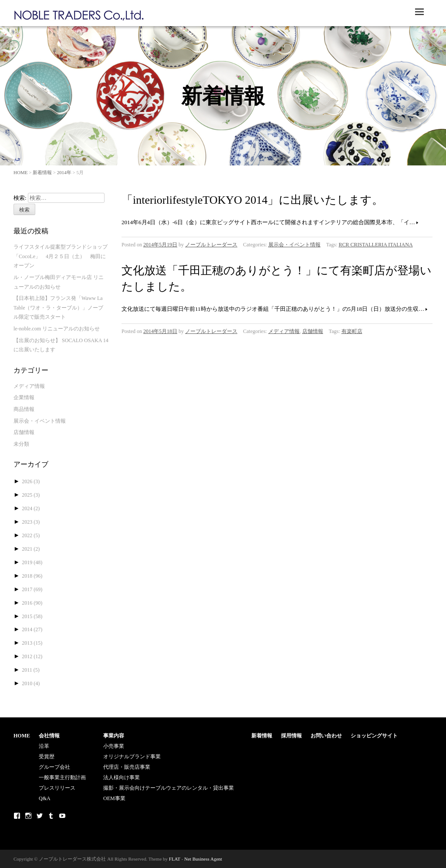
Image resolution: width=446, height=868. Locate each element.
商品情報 (24, 409)
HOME (20, 172)
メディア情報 (284, 331)
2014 (32, 629)
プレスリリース (57, 788)
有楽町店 (352, 331)
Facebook (17, 816)
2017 (32, 589)
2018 (32, 576)
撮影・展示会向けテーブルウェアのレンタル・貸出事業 (169, 788)
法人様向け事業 (122, 777)
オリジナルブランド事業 (132, 757)
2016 (32, 603)
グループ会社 (54, 767)
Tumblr (51, 816)
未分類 (21, 444)
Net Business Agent (203, 859)
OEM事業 (114, 798)
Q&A (45, 798)
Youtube (62, 816)
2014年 (64, 172)
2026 (31, 481)
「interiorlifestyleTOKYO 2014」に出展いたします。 (252, 200)
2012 (32, 656)
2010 (31, 683)
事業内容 (114, 736)
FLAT (175, 859)
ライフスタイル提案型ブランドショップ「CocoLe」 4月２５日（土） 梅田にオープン (61, 256)
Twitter (40, 816)
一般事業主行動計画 (62, 777)
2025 (31, 495)
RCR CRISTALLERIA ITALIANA (376, 245)
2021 (31, 549)
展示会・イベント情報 (294, 245)
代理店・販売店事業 (127, 767)
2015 (32, 616)
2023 (31, 522)
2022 (31, 535)
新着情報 (42, 172)
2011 (31, 670)
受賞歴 (47, 757)
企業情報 (24, 397)
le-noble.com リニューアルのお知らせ (57, 329)
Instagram (28, 816)
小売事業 (114, 746)
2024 (31, 508)
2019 (32, 562)
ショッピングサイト (374, 736)
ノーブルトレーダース (211, 245)
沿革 (44, 746)
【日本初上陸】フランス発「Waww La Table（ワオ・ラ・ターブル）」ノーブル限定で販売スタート (58, 308)
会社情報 (49, 736)
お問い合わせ (326, 736)
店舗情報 (313, 331)
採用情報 (291, 736)
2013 (32, 643)
